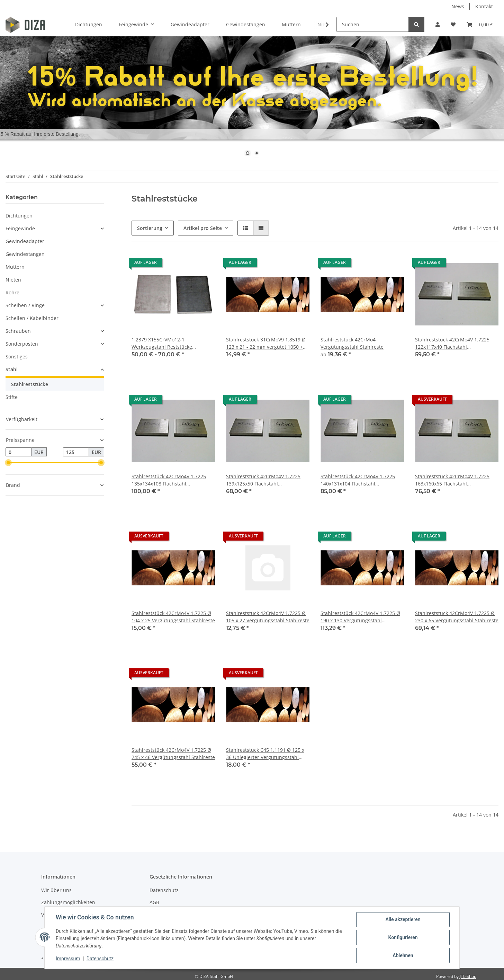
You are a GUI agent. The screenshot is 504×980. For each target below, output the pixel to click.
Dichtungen (19, 216)
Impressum (68, 959)
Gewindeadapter (25, 241)
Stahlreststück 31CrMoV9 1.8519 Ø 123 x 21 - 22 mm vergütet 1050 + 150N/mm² (266, 343)
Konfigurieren (403, 937)
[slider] (8, 463)
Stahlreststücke (30, 384)
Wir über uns (56, 890)
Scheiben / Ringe (25, 305)
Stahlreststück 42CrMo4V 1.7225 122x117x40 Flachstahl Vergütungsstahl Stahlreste (452, 343)
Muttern (15, 267)
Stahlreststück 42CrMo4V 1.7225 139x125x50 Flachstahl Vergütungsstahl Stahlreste (263, 480)
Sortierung (150, 228)
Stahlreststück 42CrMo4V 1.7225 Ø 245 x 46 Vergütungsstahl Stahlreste (173, 754)
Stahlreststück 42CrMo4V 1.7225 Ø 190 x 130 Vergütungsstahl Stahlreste (360, 617)
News (458, 6)
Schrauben (18, 331)
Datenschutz (164, 890)
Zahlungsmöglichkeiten (68, 902)
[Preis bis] (76, 452)
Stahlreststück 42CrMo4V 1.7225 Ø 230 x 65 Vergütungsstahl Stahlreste (457, 617)
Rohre (12, 292)
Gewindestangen (25, 254)
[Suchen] (373, 24)
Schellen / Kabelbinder (32, 318)
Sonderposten (22, 344)
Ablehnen (403, 955)
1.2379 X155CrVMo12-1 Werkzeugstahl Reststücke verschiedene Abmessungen (164, 343)
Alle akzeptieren (403, 919)
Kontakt (484, 6)
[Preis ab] (19, 452)
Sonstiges (17, 357)
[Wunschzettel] (453, 24)
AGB (154, 902)
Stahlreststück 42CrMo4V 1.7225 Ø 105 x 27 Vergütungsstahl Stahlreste (268, 617)
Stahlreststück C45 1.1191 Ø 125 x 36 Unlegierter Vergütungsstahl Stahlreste (265, 754)
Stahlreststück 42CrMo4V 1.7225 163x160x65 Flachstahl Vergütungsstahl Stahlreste (452, 480)
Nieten (13, 280)
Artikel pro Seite (203, 228)
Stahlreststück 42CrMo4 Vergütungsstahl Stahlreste (352, 343)
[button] (438, 24)
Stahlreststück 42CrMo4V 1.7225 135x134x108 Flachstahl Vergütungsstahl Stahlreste (169, 480)
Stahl (12, 369)
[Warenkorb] (480, 24)
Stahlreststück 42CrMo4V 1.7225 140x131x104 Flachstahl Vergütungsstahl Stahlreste (358, 480)
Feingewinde (20, 228)
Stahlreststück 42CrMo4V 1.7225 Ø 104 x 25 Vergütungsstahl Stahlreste (173, 617)
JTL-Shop (468, 976)
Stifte (12, 397)
